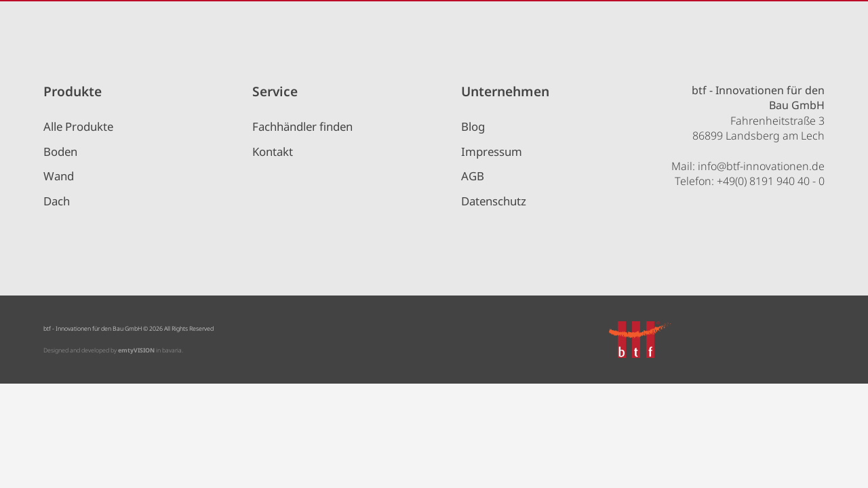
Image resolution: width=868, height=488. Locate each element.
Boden (60, 151)
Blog (473, 126)
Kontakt (273, 151)
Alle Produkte (78, 126)
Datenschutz (494, 201)
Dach (57, 201)
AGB (473, 176)
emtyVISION (136, 350)
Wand (59, 176)
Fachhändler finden (302, 126)
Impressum (492, 151)
